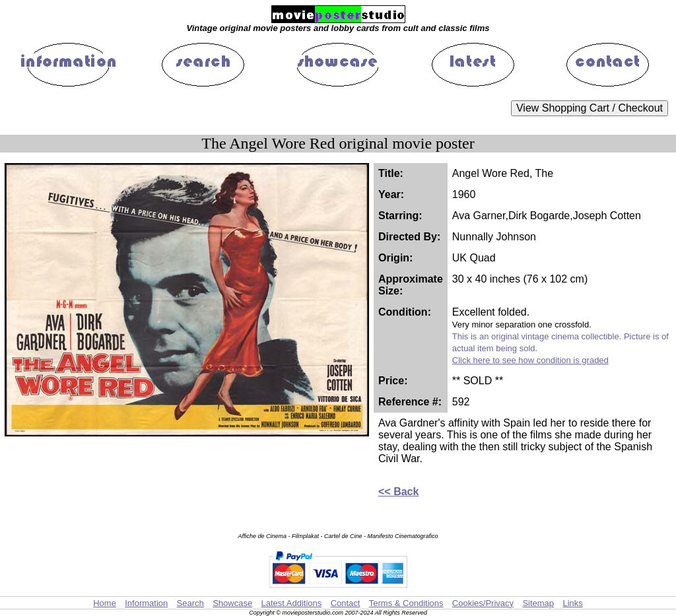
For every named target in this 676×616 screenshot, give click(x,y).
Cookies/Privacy (483, 603)
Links (572, 603)
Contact (346, 603)
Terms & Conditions (406, 603)
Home (105, 603)
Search (190, 603)
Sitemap (538, 603)
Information (146, 603)
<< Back (398, 492)
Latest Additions (291, 603)
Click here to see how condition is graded (530, 360)
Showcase (232, 603)
